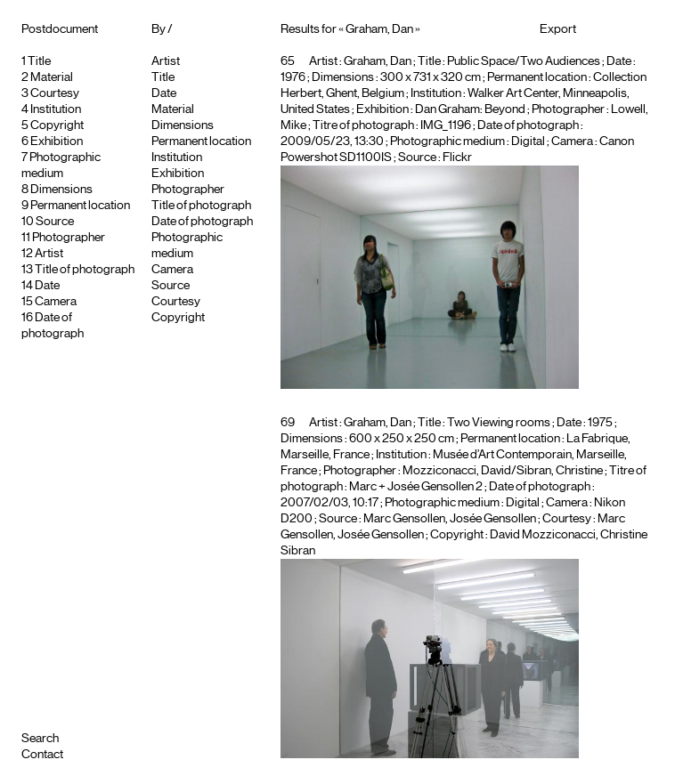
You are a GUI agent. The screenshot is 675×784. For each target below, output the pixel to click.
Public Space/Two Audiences (524, 61)
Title (39, 61)
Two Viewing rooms (499, 423)
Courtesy (55, 93)
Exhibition (57, 141)
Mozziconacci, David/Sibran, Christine (503, 471)
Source (55, 222)
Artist (49, 254)
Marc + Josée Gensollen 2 (416, 487)
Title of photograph (85, 270)
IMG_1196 (446, 125)
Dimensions (61, 190)
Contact (42, 755)
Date (47, 286)
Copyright (57, 125)
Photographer (69, 238)
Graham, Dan (378, 61)
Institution (56, 109)
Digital (528, 141)
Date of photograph (202, 222)
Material (52, 77)
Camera (56, 302)
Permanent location (80, 206)
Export (558, 29)
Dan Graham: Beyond (470, 109)
